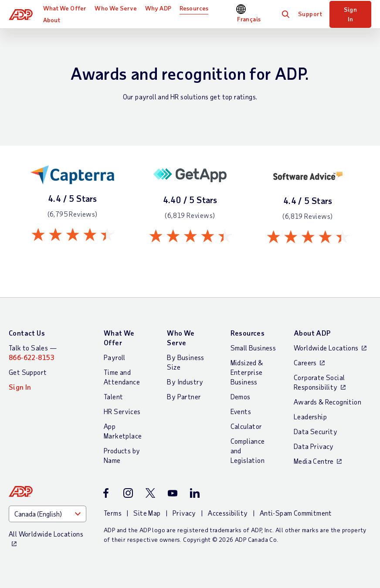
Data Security (316, 431)
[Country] (47, 514)
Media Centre (314, 461)
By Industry (185, 382)
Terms (113, 513)
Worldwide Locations (326, 348)
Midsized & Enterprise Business (247, 372)
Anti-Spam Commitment (296, 513)
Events (241, 411)
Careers (305, 362)
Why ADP (158, 8)
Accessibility (228, 513)
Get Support (28, 372)
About (52, 20)
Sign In (351, 14)
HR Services (122, 411)
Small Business (253, 348)
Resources (194, 8)
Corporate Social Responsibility (319, 382)
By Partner (184, 396)
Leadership (310, 416)
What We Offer (65, 8)
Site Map (147, 513)
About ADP (312, 333)
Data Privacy (314, 446)
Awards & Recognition (327, 402)
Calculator (246, 426)
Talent (113, 396)
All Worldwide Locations (46, 534)
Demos (241, 396)
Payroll (115, 357)
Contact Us (27, 333)
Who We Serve (115, 8)
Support (310, 14)
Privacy (184, 513)
